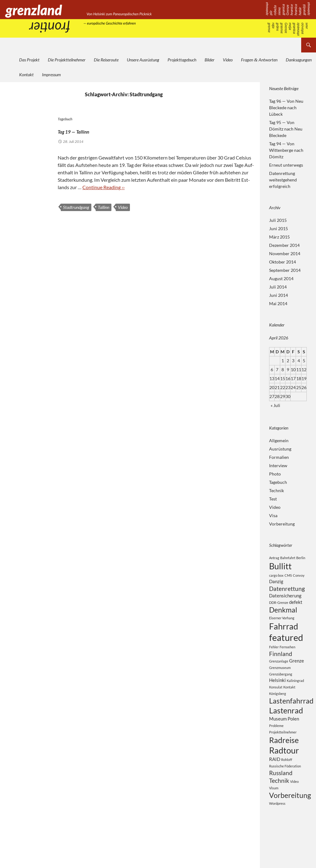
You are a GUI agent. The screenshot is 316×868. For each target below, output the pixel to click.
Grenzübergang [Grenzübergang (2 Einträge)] (281, 686)
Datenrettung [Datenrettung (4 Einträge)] (287, 592)
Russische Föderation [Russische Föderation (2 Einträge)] (285, 787)
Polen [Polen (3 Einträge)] (293, 735)
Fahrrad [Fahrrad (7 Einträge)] (284, 634)
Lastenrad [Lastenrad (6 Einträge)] (286, 725)
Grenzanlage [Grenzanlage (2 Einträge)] (279, 673)
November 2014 (285, 253)
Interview (278, 465)
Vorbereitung (282, 524)
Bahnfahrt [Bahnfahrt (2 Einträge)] (288, 558)
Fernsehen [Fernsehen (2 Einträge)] (287, 657)
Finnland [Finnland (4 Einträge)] (281, 664)
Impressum (51, 75)
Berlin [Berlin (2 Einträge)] (301, 558)
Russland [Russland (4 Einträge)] (281, 794)
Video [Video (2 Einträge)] (294, 804)
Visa (273, 515)
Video (228, 60)
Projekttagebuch (182, 60)
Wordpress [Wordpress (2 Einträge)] (277, 828)
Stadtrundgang (76, 207)
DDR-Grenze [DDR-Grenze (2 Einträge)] (279, 607)
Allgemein (279, 440)
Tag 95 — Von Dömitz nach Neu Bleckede (286, 129)
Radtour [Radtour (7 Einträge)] (284, 769)
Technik (276, 490)
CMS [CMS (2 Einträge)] (288, 577)
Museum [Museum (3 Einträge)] (278, 735)
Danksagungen (299, 60)
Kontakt (26, 75)
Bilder (210, 60)
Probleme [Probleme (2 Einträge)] (276, 742)
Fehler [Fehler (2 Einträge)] (274, 657)
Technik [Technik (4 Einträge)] (279, 803)
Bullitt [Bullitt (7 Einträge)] (280, 567)
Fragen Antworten (259, 60)
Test (273, 499)
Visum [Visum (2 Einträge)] (274, 811)
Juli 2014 (278, 287)
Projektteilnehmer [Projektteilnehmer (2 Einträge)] (283, 748)
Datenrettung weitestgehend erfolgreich (283, 180)
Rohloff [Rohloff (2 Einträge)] (287, 780)
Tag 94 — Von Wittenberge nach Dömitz (286, 150)
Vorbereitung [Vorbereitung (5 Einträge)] (290, 819)
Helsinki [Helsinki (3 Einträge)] (277, 692)
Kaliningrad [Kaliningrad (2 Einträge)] (295, 693)
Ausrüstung (280, 449)
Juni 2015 (279, 228)
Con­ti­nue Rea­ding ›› (104, 187)
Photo (275, 474)
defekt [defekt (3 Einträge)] (296, 607)
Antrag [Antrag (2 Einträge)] (274, 558)
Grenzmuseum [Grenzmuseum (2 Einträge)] (280, 680)
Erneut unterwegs (286, 165)
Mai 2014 (278, 303)
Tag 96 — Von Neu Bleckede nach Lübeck (286, 108)
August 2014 (281, 278)
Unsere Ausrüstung (143, 60)
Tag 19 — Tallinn (92, 130)
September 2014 (285, 270)
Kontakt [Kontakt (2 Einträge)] (289, 700)
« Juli (275, 405)
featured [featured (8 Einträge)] (286, 647)
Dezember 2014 (284, 245)
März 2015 (279, 237)
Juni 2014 (279, 295)
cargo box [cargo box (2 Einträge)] (276, 577)
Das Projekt (29, 60)
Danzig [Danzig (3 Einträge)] (276, 583)
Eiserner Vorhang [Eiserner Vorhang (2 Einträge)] (282, 624)
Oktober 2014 (283, 262)
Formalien (279, 457)
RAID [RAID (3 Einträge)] (275, 779)
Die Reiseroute (106, 60)
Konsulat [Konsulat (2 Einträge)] (276, 700)
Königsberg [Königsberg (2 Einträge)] (278, 706)
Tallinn (104, 207)
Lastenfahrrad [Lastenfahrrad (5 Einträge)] (291, 714)
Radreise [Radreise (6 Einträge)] (284, 757)
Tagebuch (65, 119)
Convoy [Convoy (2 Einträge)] (299, 577)
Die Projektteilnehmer (67, 60)
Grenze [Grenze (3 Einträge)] (297, 672)
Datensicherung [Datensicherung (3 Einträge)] (285, 600)
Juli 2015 (278, 220)
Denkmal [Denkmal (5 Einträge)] (283, 615)
